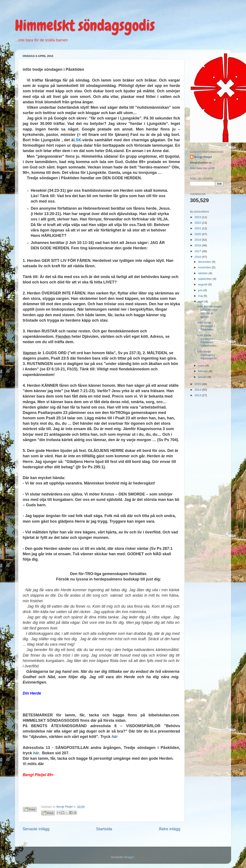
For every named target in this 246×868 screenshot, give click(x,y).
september (205, 279)
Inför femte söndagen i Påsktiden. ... (207, 326)
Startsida (104, 829)
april (201, 301)
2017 (198, 251)
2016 (198, 257)
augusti (203, 284)
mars (202, 366)
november (205, 267)
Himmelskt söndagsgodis (85, 25)
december (205, 262)
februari (203, 371)
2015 (198, 384)
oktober (203, 273)
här (115, 737)
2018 (198, 245)
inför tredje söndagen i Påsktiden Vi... (208, 355)
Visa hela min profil (202, 168)
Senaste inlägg (36, 829)
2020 (198, 234)
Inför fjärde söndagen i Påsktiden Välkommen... (208, 341)
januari (203, 377)
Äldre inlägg (169, 829)
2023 (198, 217)
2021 (198, 228)
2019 (198, 240)
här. (37, 753)
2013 (198, 395)
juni (201, 290)
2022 (198, 223)
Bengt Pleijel (203, 157)
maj (201, 296)
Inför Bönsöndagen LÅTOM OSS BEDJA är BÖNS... (210, 312)
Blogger (129, 857)
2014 (198, 390)
